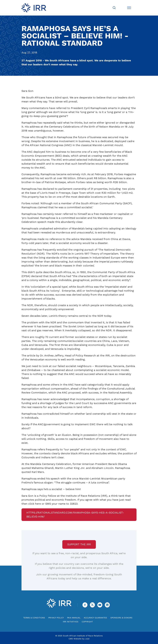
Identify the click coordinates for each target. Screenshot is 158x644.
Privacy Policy (56, 618)
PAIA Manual (74, 618)
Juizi (87, 639)
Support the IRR (79, 544)
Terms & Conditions (34, 618)
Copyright (87, 622)
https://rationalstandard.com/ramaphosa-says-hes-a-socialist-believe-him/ (75, 515)
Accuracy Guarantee (95, 618)
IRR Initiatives (71, 622)
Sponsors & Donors (121, 618)
